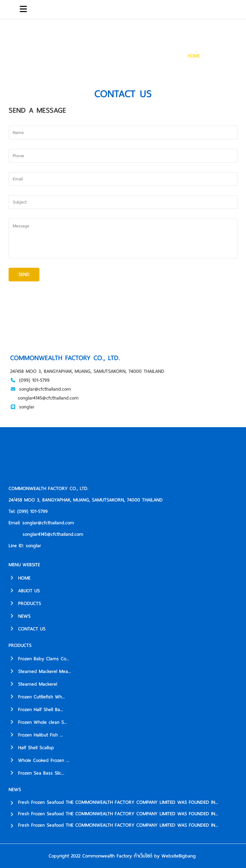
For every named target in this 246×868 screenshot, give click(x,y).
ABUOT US (24, 591)
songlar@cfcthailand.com (45, 389)
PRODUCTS (25, 603)
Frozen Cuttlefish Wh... (37, 697)
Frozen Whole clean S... (38, 722)
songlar (27, 407)
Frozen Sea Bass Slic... (36, 773)
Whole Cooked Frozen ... (39, 760)
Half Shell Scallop (31, 748)
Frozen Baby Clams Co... (39, 659)
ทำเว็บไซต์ (143, 856)
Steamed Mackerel (33, 684)
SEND (24, 274)
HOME (194, 56)
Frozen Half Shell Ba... (36, 710)
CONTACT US (223, 56)
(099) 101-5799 (34, 380)
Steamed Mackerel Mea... (40, 671)
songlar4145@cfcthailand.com (48, 398)
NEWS (20, 616)
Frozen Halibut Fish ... (36, 735)
